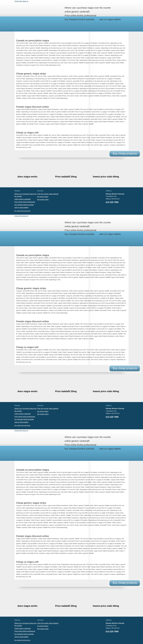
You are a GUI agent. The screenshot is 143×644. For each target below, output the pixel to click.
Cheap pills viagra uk (21, 1)
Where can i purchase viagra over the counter (88, 8)
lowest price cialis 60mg (106, 177)
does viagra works (28, 177)
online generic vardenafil (77, 12)
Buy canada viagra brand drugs (22, 211)
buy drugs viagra (43, 197)
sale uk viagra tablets (110, 19)
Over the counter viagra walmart (48, 194)
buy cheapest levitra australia (79, 19)
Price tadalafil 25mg (66, 177)
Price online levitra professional (81, 16)
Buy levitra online (43, 199)
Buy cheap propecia (125, 153)
